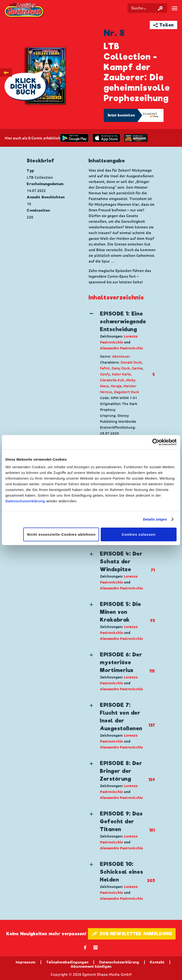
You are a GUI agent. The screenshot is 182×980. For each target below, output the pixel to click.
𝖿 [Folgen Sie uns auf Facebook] (85, 947)
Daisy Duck (121, 368)
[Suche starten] (160, 8)
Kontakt (157, 962)
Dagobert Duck (127, 392)
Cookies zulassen (139, 534)
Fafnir (105, 368)
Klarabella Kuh (112, 380)
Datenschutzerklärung (25, 501)
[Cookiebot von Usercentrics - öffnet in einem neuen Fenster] (156, 442)
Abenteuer (121, 356)
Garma (137, 368)
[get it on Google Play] (74, 138)
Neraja (116, 386)
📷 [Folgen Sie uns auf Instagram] (96, 947)
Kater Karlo (121, 374)
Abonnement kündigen (91, 966)
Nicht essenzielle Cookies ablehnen (61, 534)
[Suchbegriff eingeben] (147, 8)
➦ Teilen (164, 25)
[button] (118, 330)
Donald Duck (131, 362)
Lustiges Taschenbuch (25, 10)
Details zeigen (155, 519)
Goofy (105, 374)
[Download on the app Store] (106, 138)
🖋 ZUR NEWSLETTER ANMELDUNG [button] (132, 934)
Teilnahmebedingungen (67, 962)
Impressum (26, 962)
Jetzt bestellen (121, 115)
